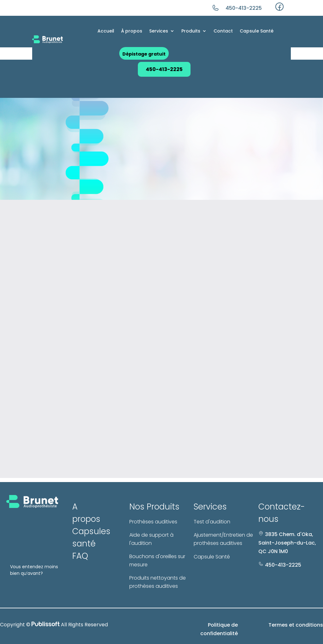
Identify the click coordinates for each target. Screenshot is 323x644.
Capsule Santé (257, 31)
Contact (223, 31)
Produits (191, 31)
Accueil (106, 31)
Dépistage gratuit (144, 54)
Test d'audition (212, 522)
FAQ (80, 556)
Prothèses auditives (153, 522)
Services (159, 31)
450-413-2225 (244, 8)
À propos (132, 31)
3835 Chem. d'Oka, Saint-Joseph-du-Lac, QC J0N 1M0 (287, 543)
